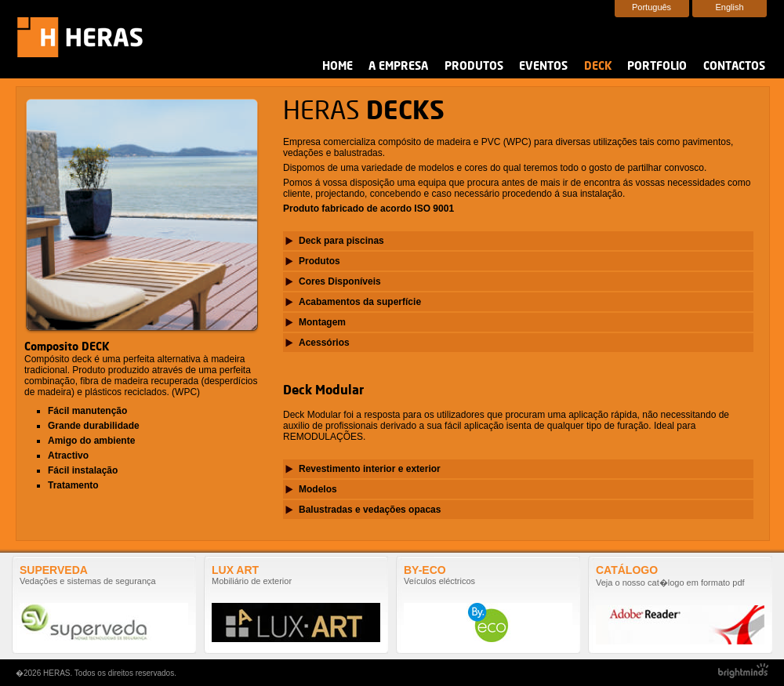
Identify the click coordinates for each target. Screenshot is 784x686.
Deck (598, 67)
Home (338, 67)
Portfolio (657, 67)
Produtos (474, 67)
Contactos (734, 67)
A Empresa (398, 67)
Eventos (543, 67)
